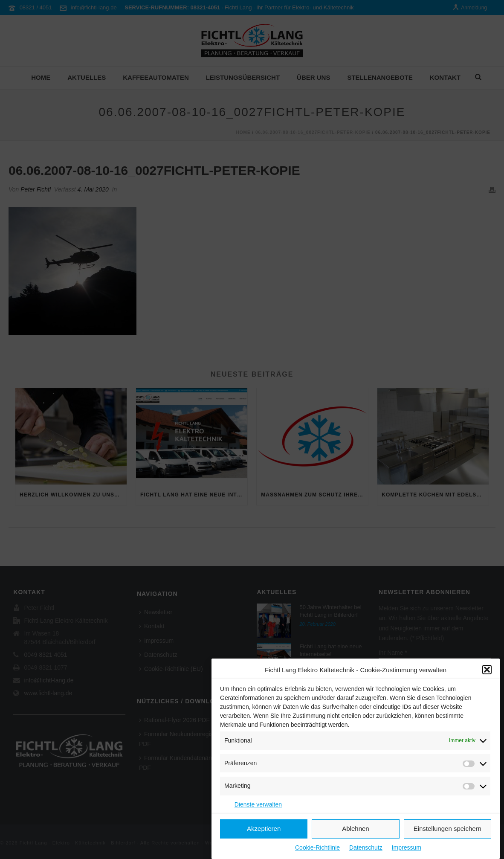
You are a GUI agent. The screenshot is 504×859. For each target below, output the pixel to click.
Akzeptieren (264, 830)
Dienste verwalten (258, 806)
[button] (487, 671)
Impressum (407, 849)
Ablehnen (355, 830)
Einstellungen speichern (448, 830)
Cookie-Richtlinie (317, 849)
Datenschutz (366, 849)
